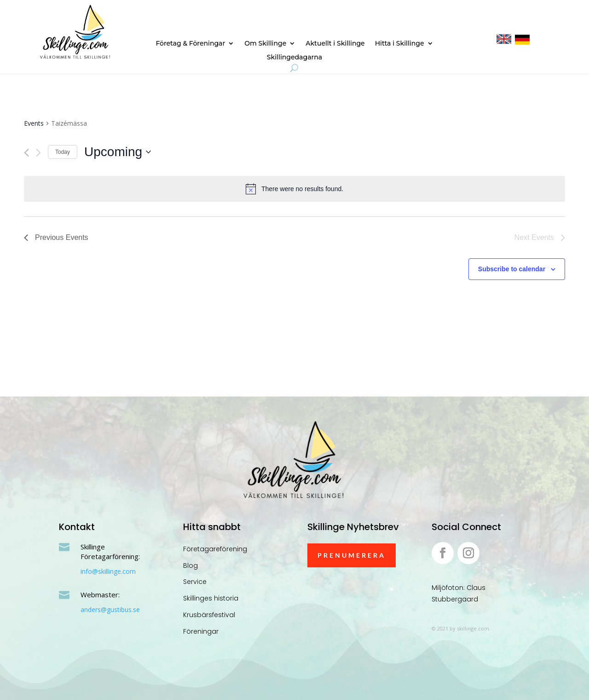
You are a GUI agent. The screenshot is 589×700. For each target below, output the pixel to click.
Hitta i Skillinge (400, 44)
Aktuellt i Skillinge (335, 44)
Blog (191, 566)
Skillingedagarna (294, 58)
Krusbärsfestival (209, 615)
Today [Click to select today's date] (63, 152)
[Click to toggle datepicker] (118, 152)
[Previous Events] (26, 153)
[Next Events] (38, 153)
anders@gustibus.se (110, 610)
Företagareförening (215, 549)
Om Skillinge (265, 44)
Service (195, 582)
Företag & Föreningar (190, 44)
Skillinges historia (211, 598)
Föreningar (201, 631)
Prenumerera (352, 555)
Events (34, 123)
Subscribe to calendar (512, 269)
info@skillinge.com (108, 571)
